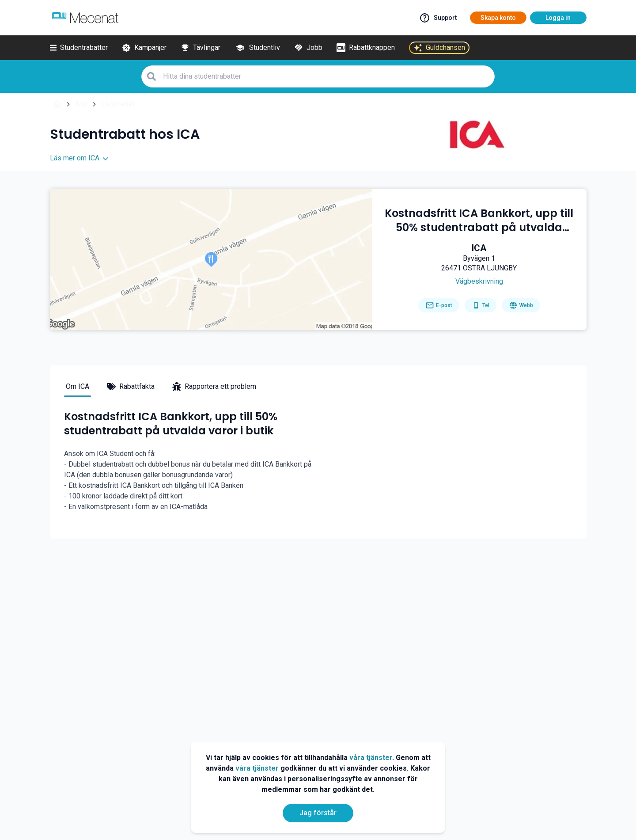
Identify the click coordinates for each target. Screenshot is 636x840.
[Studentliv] (257, 48)
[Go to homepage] (521, 305)
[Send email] (439, 305)
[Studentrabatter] (79, 48)
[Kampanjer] (144, 48)
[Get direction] (479, 281)
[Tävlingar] (201, 48)
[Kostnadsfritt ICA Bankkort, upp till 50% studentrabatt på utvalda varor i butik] (479, 220)
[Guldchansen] (439, 48)
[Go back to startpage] (57, 104)
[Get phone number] (481, 305)
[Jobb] (308, 48)
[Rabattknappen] (366, 48)
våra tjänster (371, 758)
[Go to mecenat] (85, 18)
